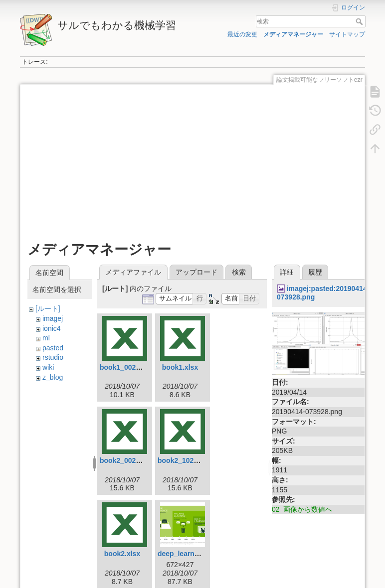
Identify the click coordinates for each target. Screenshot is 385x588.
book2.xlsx (122, 554)
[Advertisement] (192, 161)
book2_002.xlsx (126, 460)
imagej (53, 318)
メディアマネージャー (293, 34)
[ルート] (48, 308)
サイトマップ (347, 34)
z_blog (53, 377)
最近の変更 (242, 34)
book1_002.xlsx (126, 367)
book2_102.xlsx (184, 460)
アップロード (196, 272)
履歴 (315, 272)
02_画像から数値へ (302, 509)
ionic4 (52, 328)
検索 (360, 21)
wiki (48, 367)
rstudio (53, 357)
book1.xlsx (180, 367)
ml (46, 338)
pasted (53, 348)
